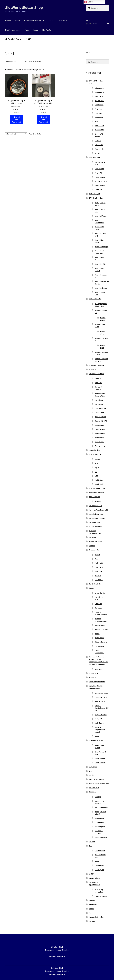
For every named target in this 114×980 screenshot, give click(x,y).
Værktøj (92, 842)
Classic (97, 459)
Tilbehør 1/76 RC (101, 896)
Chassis (92, 546)
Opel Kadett (99, 126)
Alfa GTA (98, 379)
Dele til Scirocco (101, 288)
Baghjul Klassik (101, 715)
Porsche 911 (99, 130)
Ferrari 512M (99, 169)
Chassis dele (94, 550)
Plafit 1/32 (99, 563)
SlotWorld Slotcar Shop (24, 8)
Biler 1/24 (93, 370)
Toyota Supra (100, 446)
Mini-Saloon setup (13, 30)
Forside (8, 20)
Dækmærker (99, 638)
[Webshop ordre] (16, 62)
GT (96, 472)
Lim (90, 771)
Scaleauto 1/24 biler (97, 365)
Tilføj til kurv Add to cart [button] (16, 119)
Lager (51, 20)
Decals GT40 (103, 333)
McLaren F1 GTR (101, 181)
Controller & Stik (95, 584)
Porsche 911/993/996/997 (101, 613)
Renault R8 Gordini (99, 135)
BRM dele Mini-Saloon (97, 198)
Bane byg (98, 669)
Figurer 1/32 (94, 677)
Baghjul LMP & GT (101, 693)
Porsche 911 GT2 (101, 433)
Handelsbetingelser (33, 20)
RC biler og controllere (99, 891)
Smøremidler (94, 788)
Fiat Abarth (99, 105)
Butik (18, 20)
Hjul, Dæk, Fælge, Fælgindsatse (96, 687)
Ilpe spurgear (100, 827)
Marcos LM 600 (100, 417)
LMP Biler (98, 604)
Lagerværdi (62, 20)
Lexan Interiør (100, 759)
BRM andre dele (95, 299)
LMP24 (91, 874)
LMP (96, 476)
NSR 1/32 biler (94, 497)
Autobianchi (99, 92)
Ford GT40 (99, 173)
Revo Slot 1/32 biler (96, 374)
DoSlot (97, 555)
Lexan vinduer (100, 763)
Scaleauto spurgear (99, 832)
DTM (96, 463)
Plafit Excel (99, 567)
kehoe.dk (62, 956)
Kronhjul (98, 797)
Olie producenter (101, 642)
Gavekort (93, 900)
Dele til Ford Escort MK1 (99, 252)
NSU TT (98, 122)
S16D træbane (95, 878)
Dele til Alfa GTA (101, 216)
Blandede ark (100, 625)
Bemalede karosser (96, 514)
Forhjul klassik (100, 719)
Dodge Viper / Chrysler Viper (100, 395)
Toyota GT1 (99, 442)
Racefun (98, 576)
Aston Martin (100, 593)
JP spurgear (99, 822)
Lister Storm (99, 413)
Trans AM (98, 190)
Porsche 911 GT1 (101, 185)
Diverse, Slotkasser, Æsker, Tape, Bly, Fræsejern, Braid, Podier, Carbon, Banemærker (98, 660)
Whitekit (98, 153)
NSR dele (98, 502)
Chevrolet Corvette (98, 388)
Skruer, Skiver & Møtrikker (99, 784)
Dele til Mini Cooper (99, 259)
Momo (97, 559)
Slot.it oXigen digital (97, 488)
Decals (92, 588)
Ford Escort (99, 113)
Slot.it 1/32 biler (95, 454)
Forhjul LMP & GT (101, 697)
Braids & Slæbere (96, 541)
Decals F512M (103, 319)
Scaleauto (99, 580)
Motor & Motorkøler (97, 779)
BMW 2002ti (99, 97)
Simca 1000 (99, 145)
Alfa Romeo (99, 88)
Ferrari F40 (99, 404)
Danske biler (99, 149)
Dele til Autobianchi (99, 221)
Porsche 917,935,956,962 (101, 620)
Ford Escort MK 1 (101, 408)
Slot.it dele (99, 480)
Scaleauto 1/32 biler (97, 493)
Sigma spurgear (101, 837)
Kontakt (92, 921)
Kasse (36, 30)
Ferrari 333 (99, 400)
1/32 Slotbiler (100, 851)
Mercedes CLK (100, 425)
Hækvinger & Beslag (100, 746)
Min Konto (47, 30)
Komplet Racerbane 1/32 (98, 510)
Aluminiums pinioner (99, 802)
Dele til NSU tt (100, 264)
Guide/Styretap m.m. (97, 682)
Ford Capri (99, 109)
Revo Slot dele (95, 450)
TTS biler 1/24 (94, 194)
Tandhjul (93, 792)
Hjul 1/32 (98, 736)
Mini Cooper (99, 117)
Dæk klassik (99, 723)
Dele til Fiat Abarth (99, 241)
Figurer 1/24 (94, 673)
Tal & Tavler (99, 646)
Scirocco (98, 141)
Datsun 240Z (99, 101)
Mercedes (98, 608)
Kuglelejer (93, 767)
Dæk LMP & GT (100, 701)
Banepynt (93, 537)
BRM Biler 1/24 (94, 157)
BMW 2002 (98, 383)
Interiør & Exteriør (96, 740)
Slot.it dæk (99, 484)
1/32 (91, 846)
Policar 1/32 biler (95, 506)
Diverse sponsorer (102, 629)
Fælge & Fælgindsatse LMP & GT (102, 708)
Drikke (97, 634)
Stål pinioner (100, 818)
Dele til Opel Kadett (99, 269)
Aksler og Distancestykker (95, 532)
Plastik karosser (95, 527)
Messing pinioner (101, 807)
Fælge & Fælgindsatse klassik (100, 730)
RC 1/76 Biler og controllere (95, 883)
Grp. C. (97, 468)
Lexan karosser (95, 522)
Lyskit (91, 775)
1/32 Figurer (99, 870)
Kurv (27, 30)
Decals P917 (103, 347)
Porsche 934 (99, 438)
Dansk (89, 2)
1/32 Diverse (99, 865)
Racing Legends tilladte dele (101, 305)
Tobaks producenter (99, 652)
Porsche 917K (100, 177)
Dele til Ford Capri (101, 247)
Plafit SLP (98, 571)
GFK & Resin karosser (97, 518)
